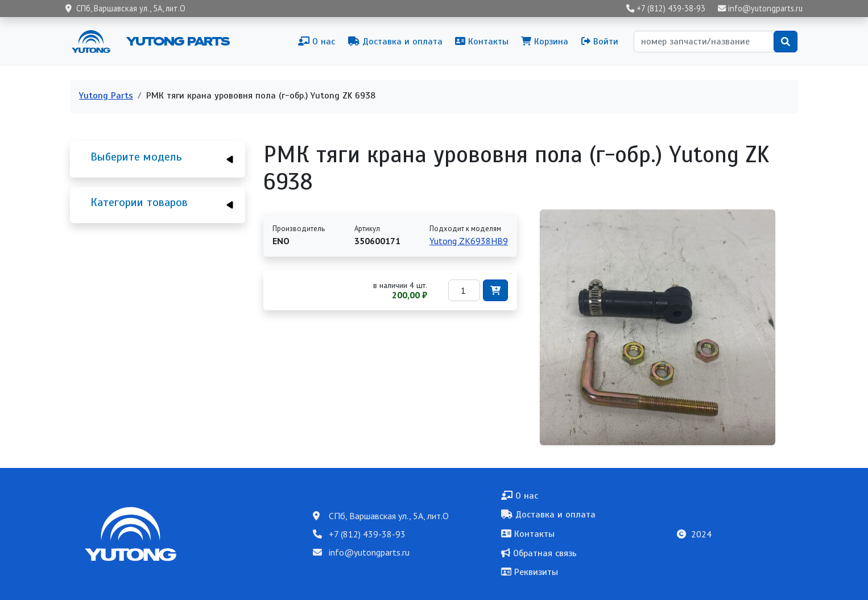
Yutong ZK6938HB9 (469, 241)
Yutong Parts (177, 41)
